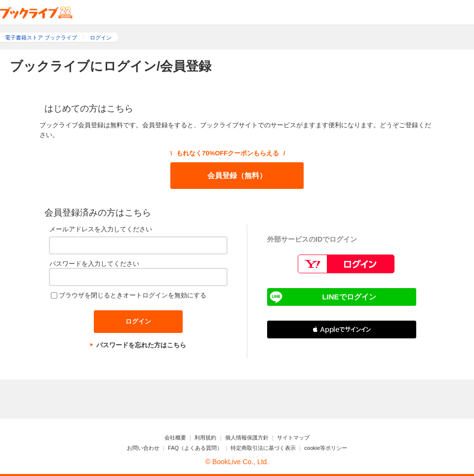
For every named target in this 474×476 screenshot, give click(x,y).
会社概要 (175, 438)
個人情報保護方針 (247, 438)
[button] (342, 330)
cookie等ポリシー (326, 448)
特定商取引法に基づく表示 (263, 448)
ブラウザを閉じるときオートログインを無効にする (133, 295)
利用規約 (205, 438)
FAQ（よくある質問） (195, 448)
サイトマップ (293, 438)
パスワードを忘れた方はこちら (141, 345)
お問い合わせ (143, 448)
